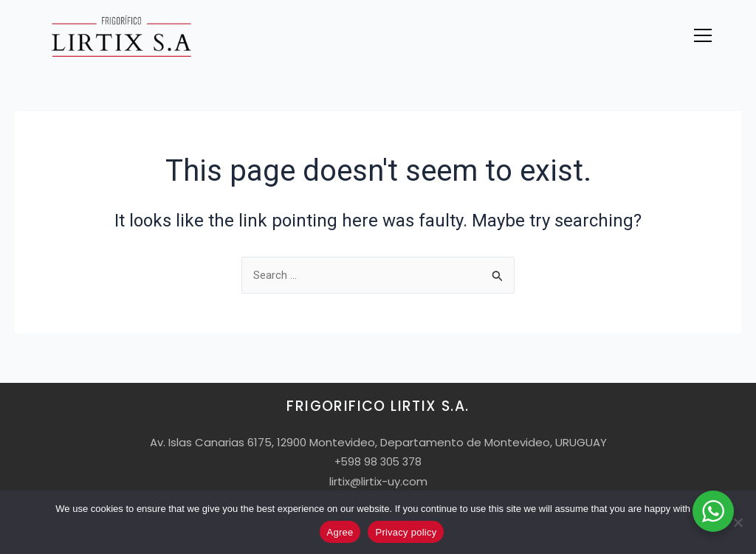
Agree (340, 532)
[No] (738, 522)
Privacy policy (406, 532)
